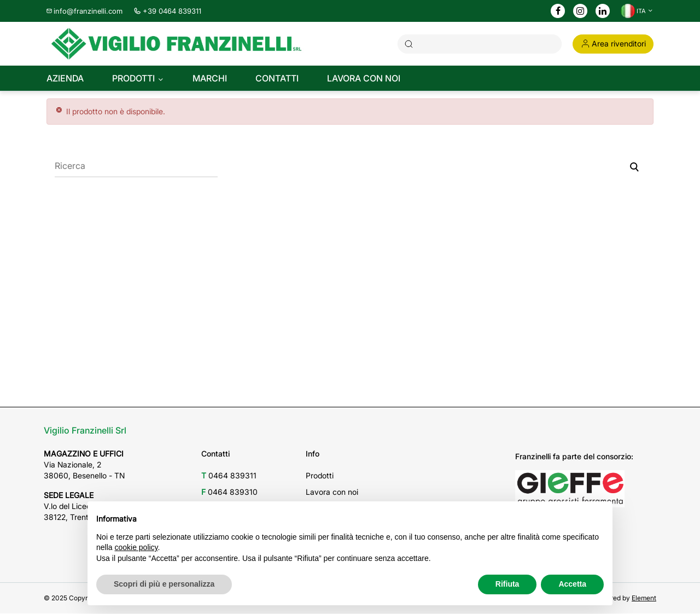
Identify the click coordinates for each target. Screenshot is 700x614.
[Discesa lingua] (637, 11)
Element (644, 598)
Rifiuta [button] (507, 584)
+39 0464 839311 (167, 11)
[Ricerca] (136, 167)
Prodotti (320, 476)
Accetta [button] (572, 584)
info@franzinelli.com (84, 11)
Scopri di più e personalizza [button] (164, 584)
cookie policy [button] (136, 547)
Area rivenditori (613, 43)
